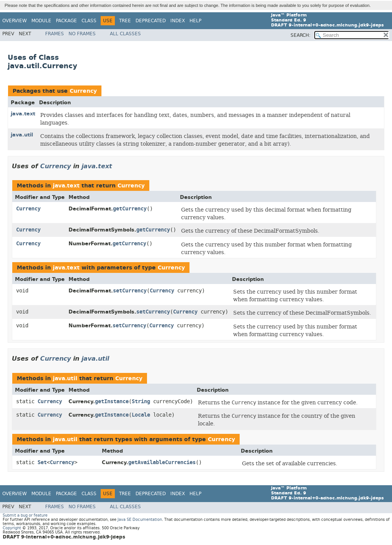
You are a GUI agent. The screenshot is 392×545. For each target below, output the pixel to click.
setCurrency (130, 291)
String (141, 401)
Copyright (12, 528)
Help (195, 21)
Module (41, 21)
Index (178, 21)
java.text (23, 114)
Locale (141, 415)
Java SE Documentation (140, 520)
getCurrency (130, 209)
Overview (15, 21)
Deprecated (151, 21)
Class (89, 21)
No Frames (82, 34)
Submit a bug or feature (25, 515)
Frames (55, 34)
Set (42, 462)
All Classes (125, 34)
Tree (125, 21)
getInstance (112, 401)
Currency (83, 91)
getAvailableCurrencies (162, 462)
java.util (22, 135)
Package (66, 21)
